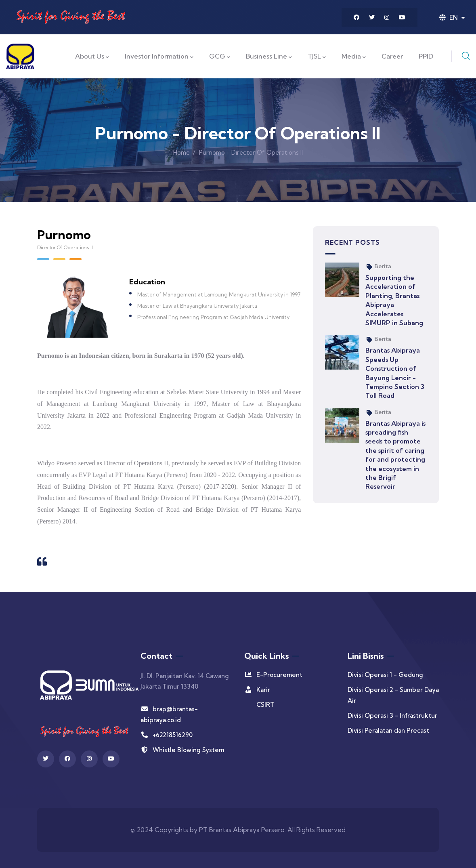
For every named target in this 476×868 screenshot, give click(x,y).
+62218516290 (167, 735)
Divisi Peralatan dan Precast (388, 730)
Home (181, 152)
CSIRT (265, 705)
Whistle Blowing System (182, 750)
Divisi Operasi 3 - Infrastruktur (392, 716)
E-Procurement (273, 675)
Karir (257, 690)
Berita (383, 266)
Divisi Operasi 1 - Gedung (385, 675)
